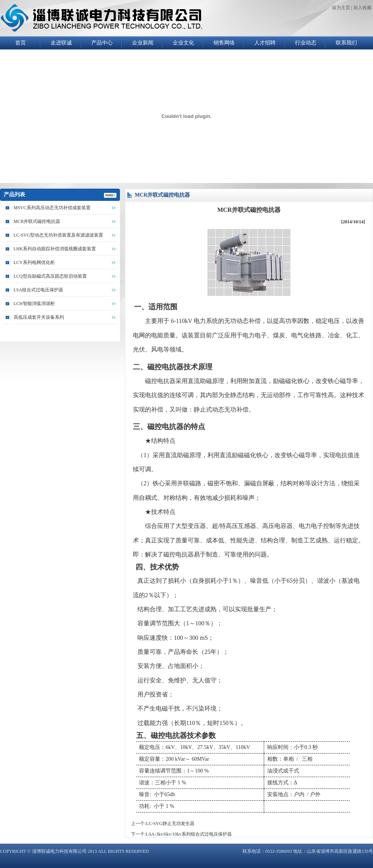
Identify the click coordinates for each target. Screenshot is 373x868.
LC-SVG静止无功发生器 (170, 823)
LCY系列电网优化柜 (34, 262)
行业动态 (306, 43)
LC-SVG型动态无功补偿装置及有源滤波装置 (58, 235)
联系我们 (346, 43)
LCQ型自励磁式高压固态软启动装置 (50, 276)
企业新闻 (143, 43)
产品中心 (102, 43)
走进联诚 (61, 43)
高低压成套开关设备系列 (39, 317)
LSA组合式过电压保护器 (39, 290)
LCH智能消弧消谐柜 (34, 304)
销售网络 (224, 43)
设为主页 (341, 8)
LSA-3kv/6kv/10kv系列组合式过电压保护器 (189, 834)
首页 (21, 43)
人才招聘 (265, 43)
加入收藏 (362, 8)
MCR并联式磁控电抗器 (37, 221)
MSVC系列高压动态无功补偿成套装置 (52, 208)
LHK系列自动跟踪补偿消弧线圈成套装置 (55, 249)
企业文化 (183, 43)
